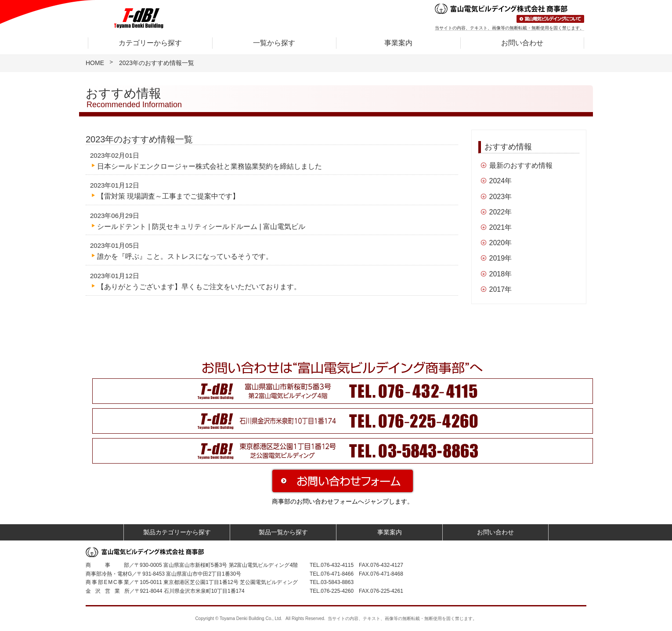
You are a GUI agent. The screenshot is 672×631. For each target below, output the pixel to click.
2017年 (501, 289)
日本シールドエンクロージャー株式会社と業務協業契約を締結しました (210, 166)
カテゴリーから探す (150, 43)
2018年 (501, 274)
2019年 (501, 258)
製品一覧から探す (283, 532)
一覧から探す (274, 43)
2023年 (501, 197)
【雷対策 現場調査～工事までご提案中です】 (168, 196)
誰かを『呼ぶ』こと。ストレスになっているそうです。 (185, 256)
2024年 (501, 181)
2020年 (501, 243)
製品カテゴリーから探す (177, 532)
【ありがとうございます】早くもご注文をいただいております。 (199, 287)
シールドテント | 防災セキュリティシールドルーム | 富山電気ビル (201, 227)
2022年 (501, 212)
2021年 (501, 227)
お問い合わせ (522, 43)
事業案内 (398, 43)
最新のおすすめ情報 (521, 165)
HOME (95, 63)
